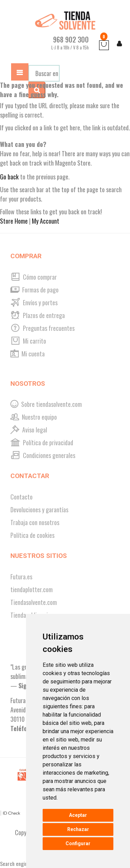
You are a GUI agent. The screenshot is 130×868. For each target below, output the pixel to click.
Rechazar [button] (78, 829)
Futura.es (21, 577)
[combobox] (44, 73)
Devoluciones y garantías (39, 510)
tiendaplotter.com (32, 589)
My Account (46, 221)
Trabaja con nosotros (35, 522)
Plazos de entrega (38, 315)
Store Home (14, 221)
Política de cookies (32, 535)
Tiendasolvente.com (34, 602)
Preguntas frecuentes (42, 328)
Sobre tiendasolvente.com (46, 404)
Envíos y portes (34, 302)
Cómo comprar (34, 277)
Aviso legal (29, 430)
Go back (9, 177)
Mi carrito (28, 341)
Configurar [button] (78, 843)
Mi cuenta (28, 354)
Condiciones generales (43, 455)
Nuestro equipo (34, 417)
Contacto (21, 497)
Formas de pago (34, 290)
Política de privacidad (42, 442)
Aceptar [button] (78, 815)
